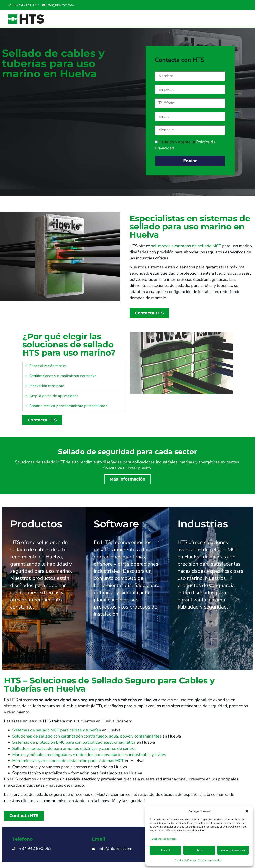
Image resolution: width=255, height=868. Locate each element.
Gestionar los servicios (164, 839)
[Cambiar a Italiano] (231, 5)
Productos (36, 524)
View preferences (233, 850)
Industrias (203, 524)
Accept (165, 850)
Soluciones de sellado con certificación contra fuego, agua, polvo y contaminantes (87, 736)
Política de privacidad (210, 860)
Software (116, 524)
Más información (127, 479)
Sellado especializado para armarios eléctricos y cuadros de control (74, 748)
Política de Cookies (185, 860)
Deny (199, 850)
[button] (247, 811)
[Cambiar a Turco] (243, 5)
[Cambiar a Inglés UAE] (239, 5)
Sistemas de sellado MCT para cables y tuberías (57, 730)
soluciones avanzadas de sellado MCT (186, 246)
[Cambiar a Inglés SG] (235, 5)
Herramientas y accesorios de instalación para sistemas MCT (68, 761)
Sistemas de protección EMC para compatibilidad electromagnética (74, 742)
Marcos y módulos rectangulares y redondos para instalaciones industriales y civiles (89, 755)
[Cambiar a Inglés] (227, 5)
